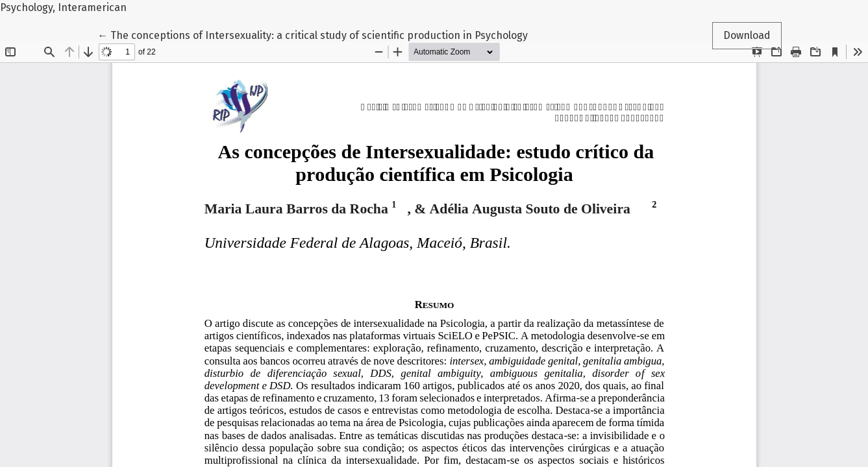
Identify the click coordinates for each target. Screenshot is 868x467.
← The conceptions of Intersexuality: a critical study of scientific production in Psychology (313, 34)
